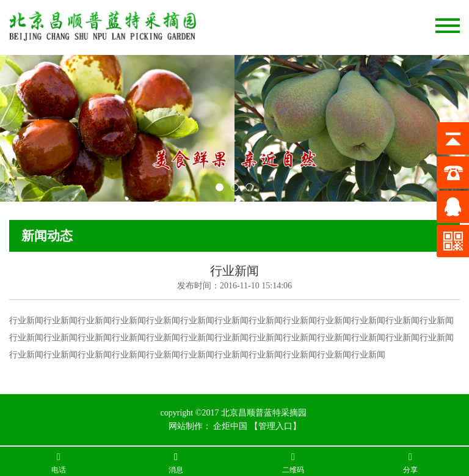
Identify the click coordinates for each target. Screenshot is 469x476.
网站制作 (186, 426)
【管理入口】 (275, 426)
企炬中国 (230, 426)
